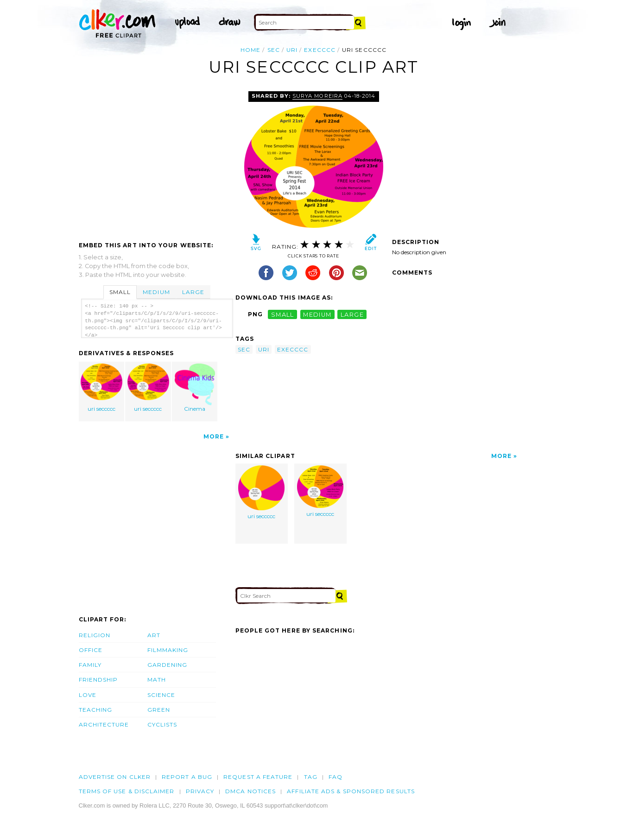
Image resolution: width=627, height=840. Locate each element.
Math (157, 680)
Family (90, 665)
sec (274, 50)
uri (292, 50)
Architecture (104, 724)
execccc (320, 50)
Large (193, 292)
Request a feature (258, 777)
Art (154, 635)
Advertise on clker (115, 777)
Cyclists (162, 724)
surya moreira (317, 96)
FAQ (336, 777)
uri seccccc (101, 388)
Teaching (96, 710)
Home (250, 50)
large (352, 314)
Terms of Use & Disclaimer (127, 791)
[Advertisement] (157, 161)
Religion (95, 635)
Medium (156, 292)
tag (311, 777)
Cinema (195, 388)
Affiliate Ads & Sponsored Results (351, 791)
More (214, 436)
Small (120, 292)
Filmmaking (168, 650)
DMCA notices (250, 791)
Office (91, 650)
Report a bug (187, 777)
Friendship (98, 680)
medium (317, 314)
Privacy (200, 791)
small (283, 314)
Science (161, 695)
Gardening (168, 665)
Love (88, 695)
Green (159, 710)
